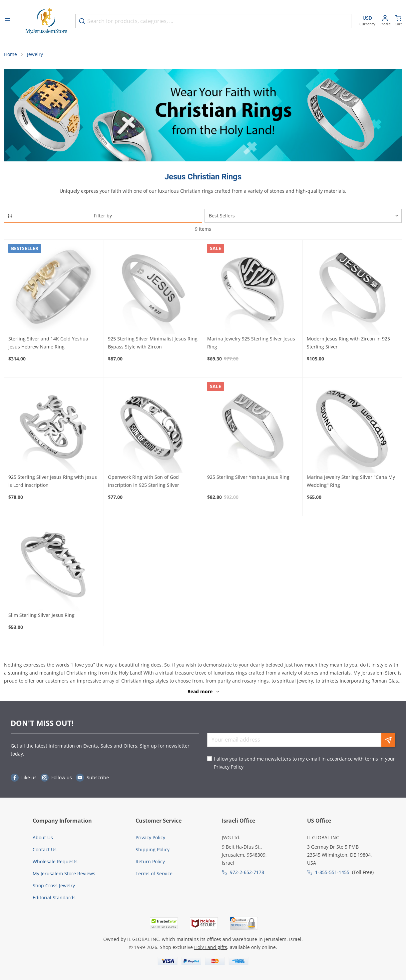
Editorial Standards (54, 897)
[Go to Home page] (46, 21)
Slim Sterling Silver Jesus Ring (41, 615)
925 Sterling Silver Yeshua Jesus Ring (248, 477)
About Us (43, 837)
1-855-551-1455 (332, 872)
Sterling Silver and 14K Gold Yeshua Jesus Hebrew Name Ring (48, 343)
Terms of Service (154, 873)
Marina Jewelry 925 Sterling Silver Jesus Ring (251, 343)
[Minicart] (398, 21)
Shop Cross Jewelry (54, 885)
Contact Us (45, 849)
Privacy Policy (229, 767)
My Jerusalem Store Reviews (64, 873)
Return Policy (150, 861)
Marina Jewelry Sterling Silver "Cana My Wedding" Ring (351, 481)
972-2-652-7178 (247, 872)
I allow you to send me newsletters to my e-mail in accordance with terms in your (304, 763)
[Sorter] (303, 216)
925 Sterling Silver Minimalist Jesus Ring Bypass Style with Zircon (153, 343)
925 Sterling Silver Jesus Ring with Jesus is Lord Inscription (53, 481)
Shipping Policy (153, 849)
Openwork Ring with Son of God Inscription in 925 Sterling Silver (144, 481)
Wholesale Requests (55, 861)
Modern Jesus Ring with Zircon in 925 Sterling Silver (348, 343)
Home (10, 54)
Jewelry (35, 54)
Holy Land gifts (211, 947)
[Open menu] (7, 21)
